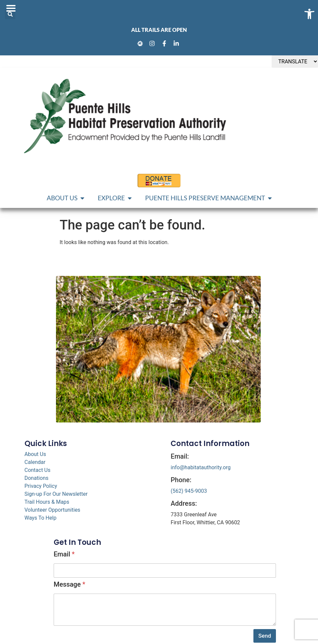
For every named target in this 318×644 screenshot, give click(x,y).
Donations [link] (37, 478)
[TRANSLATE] (295, 62)
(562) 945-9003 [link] (189, 491)
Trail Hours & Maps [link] (47, 502)
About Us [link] (35, 454)
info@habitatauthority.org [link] (201, 467)
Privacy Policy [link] (41, 486)
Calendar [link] (35, 462)
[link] (141, 43)
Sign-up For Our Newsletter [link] (56, 494)
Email (64, 554)
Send (265, 636)
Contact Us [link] (38, 470)
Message (69, 584)
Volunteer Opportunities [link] (53, 510)
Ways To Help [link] (41, 518)
